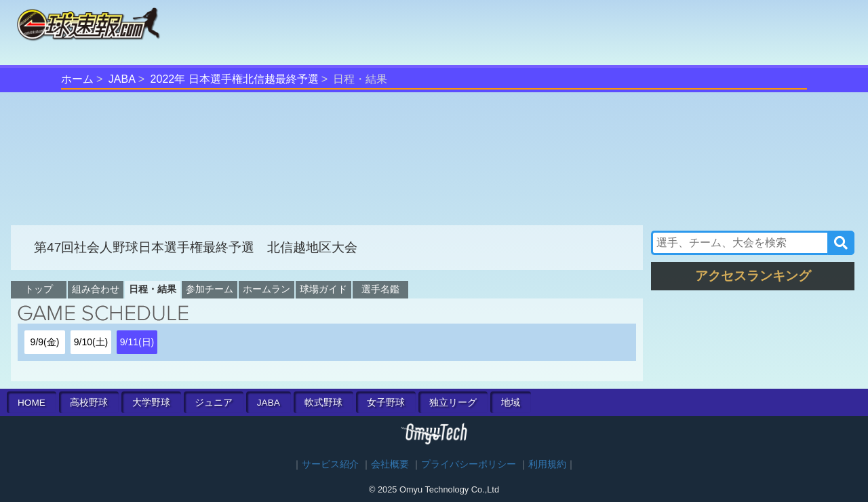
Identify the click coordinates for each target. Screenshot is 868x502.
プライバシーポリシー (469, 464)
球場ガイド (323, 289)
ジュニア (214, 403)
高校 (89, 403)
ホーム (77, 79)
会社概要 (390, 464)
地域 (511, 403)
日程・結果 (153, 289)
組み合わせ (96, 289)
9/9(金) (45, 342)
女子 (386, 403)
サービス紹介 (330, 464)
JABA (122, 79)
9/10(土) (91, 342)
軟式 (323, 403)
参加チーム (210, 289)
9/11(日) (137, 342)
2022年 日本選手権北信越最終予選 (235, 79)
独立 (453, 403)
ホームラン (267, 289)
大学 (151, 403)
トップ (39, 289)
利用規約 (547, 464)
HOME (32, 403)
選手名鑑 (380, 289)
